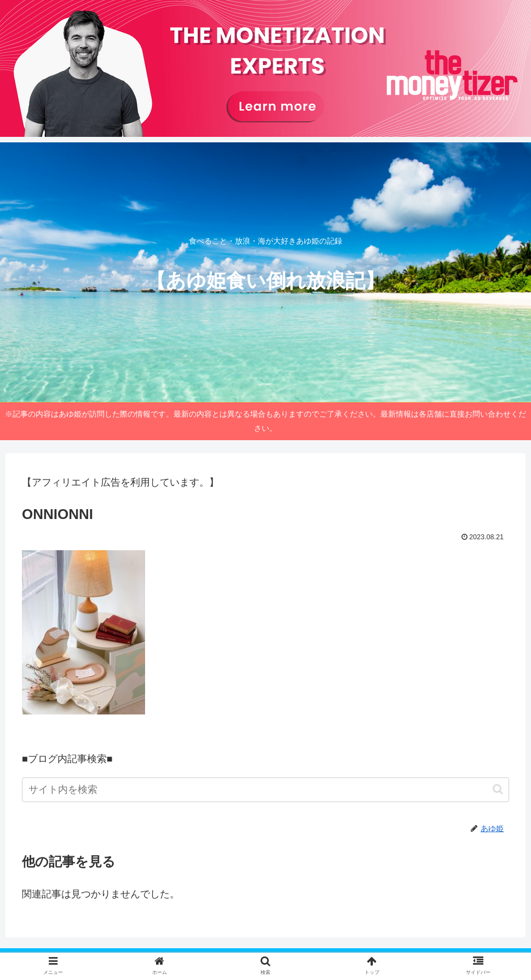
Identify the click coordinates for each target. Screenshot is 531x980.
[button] (498, 789)
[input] (265, 790)
